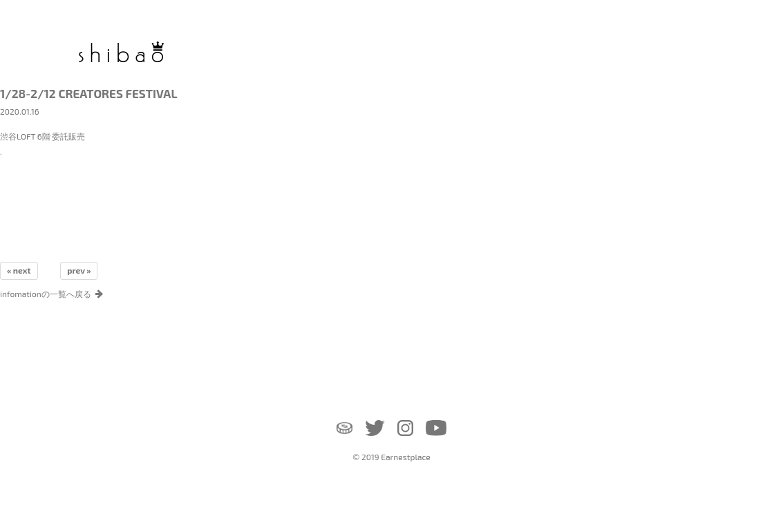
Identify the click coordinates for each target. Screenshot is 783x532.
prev (76, 270)
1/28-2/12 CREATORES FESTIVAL (89, 93)
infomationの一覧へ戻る (46, 294)
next (22, 270)
